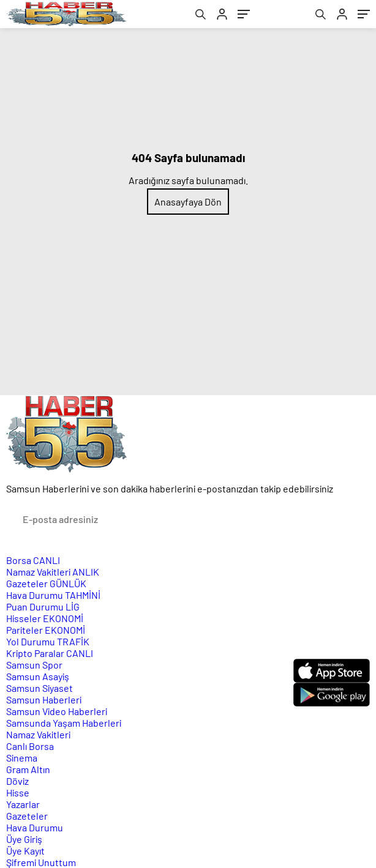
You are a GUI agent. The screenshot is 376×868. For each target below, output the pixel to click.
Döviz (17, 781)
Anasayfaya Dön (188, 202)
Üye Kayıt (25, 851)
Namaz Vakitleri (53, 572)
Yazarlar (23, 804)
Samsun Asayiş (38, 676)
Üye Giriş (24, 839)
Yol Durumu (48, 641)
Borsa (33, 560)
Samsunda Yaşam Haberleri (64, 723)
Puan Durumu (43, 606)
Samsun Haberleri (44, 699)
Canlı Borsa (30, 746)
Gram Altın (28, 769)
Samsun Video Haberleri (57, 711)
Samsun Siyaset (39, 688)
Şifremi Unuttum (41, 862)
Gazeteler (46, 583)
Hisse (18, 792)
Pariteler (46, 630)
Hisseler (45, 618)
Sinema (22, 758)
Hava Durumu (53, 595)
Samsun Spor (34, 665)
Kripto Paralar (50, 653)
